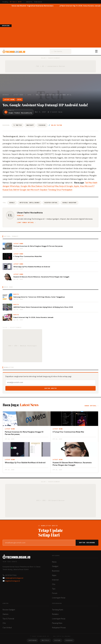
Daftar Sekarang (87, 543)
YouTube (57, 640)
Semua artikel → (91, 406)
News (54, 562)
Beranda (6, 95)
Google (12, 203)
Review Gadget (9, 610)
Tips (54, 589)
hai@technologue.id (12, 581)
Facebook (42, 125)
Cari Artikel (7, 628)
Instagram (32, 640)
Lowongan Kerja (59, 598)
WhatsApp (30, 125)
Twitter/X (45, 640)
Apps (29, 95)
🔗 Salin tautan (55, 125)
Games (6, 614)
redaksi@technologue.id (14, 578)
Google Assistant (69, 203)
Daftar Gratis (51, 388)
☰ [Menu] (96, 51)
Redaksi (55, 614)
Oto (54, 584)
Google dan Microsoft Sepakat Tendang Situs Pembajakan (46, 190)
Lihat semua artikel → (26, 223)
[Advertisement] (56, 27)
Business (56, 571)
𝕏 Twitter (18, 125)
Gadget (55, 566)
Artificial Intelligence (30, 203)
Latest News (18, 95)
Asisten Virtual (51, 203)
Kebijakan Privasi (59, 628)
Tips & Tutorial (8, 619)
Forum (55, 593)
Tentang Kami (58, 610)
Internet (55, 580)
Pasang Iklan (57, 623)
